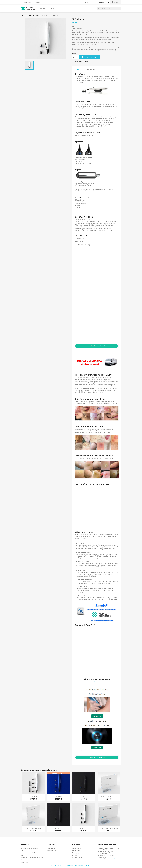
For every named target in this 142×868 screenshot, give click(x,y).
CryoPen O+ (58, 797)
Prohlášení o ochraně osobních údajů (32, 858)
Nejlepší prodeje (52, 851)
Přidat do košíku (90, 57)
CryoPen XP (84, 797)
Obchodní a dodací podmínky (30, 848)
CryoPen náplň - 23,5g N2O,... (109, 828)
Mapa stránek (25, 862)
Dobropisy (76, 853)
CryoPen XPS (58, 828)
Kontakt (54, 8)
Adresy (75, 855)
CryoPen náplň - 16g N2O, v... (109, 797)
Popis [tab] (78, 69)
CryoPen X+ (33, 797)
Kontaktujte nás (26, 860)
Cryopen (97, 682)
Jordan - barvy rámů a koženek (30, 853)
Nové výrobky (51, 848)
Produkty (44, 8)
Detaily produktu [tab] (89, 69)
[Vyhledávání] (109, 8)
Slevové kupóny (77, 858)
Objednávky (76, 851)
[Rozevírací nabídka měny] (92, 2)
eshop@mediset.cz (113, 859)
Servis (23, 855)
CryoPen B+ (84, 828)
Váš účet (76, 845)
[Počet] (75, 57)
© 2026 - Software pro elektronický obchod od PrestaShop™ (71, 866)
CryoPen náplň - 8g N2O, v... (33, 828)
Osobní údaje (76, 848)
